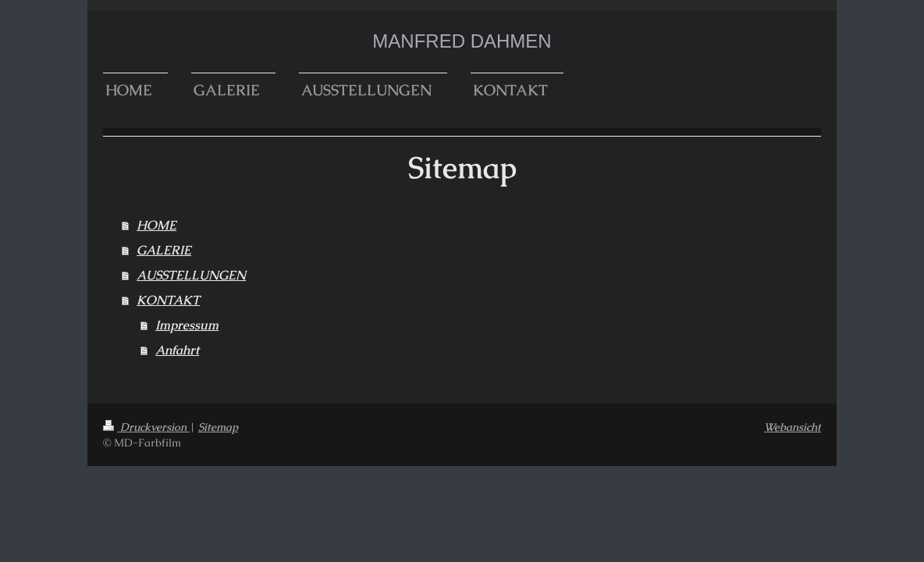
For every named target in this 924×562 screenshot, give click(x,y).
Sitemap (218, 427)
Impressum (187, 325)
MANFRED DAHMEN (462, 41)
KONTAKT (168, 300)
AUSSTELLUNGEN (191, 275)
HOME (156, 225)
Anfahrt (177, 350)
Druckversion (146, 427)
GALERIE (164, 250)
